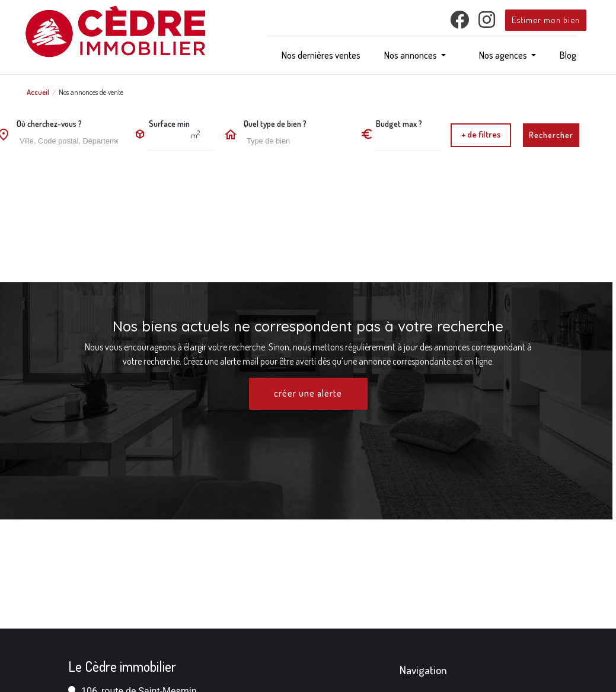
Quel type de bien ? (275, 124)
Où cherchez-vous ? (49, 124)
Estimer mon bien (546, 20)
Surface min (169, 124)
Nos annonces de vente (91, 92)
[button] (415, 55)
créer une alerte (308, 394)
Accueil (38, 92)
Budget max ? (399, 124)
